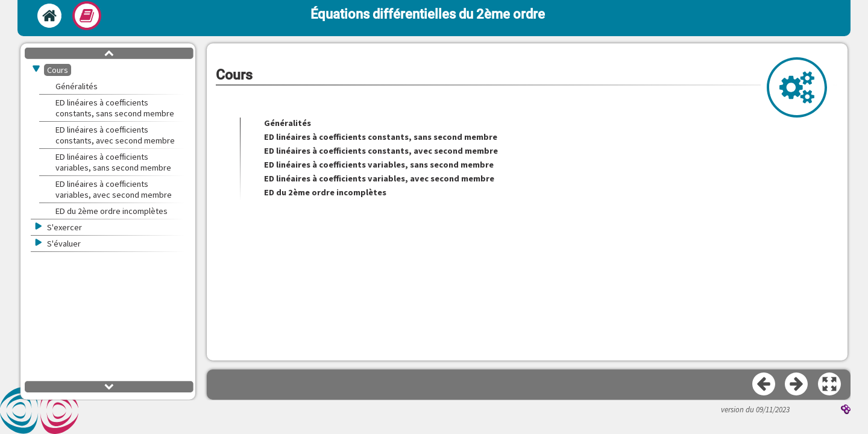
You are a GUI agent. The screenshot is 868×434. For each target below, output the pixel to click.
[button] (830, 385)
